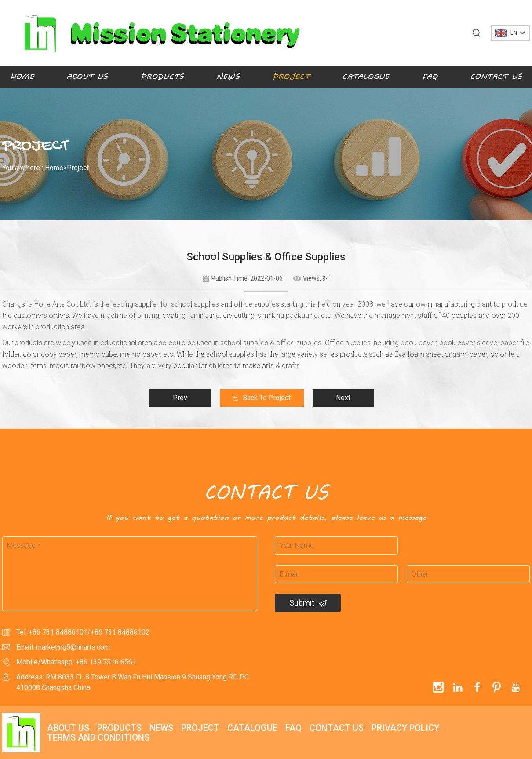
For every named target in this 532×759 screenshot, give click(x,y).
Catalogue (366, 77)
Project (291, 77)
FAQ (430, 77)
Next (343, 398)
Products (162, 77)
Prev (180, 398)
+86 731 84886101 (58, 632)
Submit (308, 603)
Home (22, 77)
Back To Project (262, 398)
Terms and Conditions (98, 737)
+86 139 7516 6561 (106, 662)
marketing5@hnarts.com (73, 647)
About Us (87, 77)
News (228, 77)
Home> (56, 168)
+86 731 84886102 (120, 632)
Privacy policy (405, 728)
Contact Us (496, 77)
